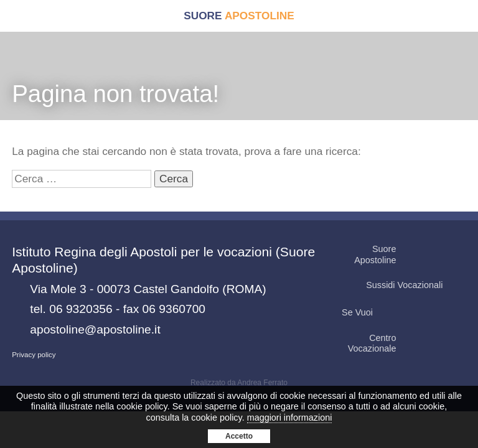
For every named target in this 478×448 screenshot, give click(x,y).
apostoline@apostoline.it (95, 329)
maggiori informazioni (290, 418)
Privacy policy (34, 355)
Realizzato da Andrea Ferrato (239, 383)
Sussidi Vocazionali (415, 285)
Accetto (239, 436)
